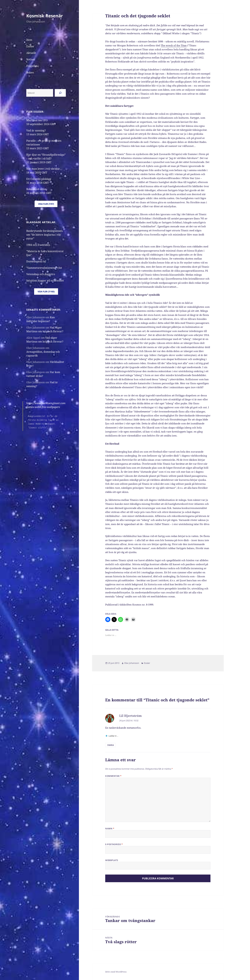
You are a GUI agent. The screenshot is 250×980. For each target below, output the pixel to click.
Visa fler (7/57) (46, 204)
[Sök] (60, 93)
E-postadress (114, 844)
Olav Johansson (132, 663)
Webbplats (112, 860)
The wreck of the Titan (174, 45)
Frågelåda (32, 66)
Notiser (31, 59)
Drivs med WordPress (116, 972)
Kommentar (113, 776)
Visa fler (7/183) (46, 292)
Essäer (30, 46)
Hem (29, 40)
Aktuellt (31, 53)
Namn (110, 829)
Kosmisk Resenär (45, 16)
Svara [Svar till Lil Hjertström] (111, 745)
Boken (30, 72)
